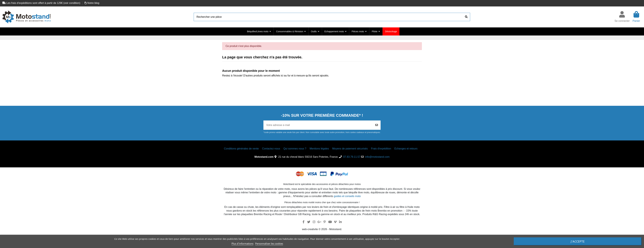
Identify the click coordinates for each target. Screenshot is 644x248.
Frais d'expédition (381, 149)
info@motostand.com (377, 157)
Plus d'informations (242, 243)
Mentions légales (319, 149)
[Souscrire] (377, 125)
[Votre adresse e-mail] (318, 125)
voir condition (72, 3)
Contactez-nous (271, 149)
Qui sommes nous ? (295, 149)
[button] (259, 31)
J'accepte (578, 241)
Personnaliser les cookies (269, 243)
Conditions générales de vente (241, 149)
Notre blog (93, 3)
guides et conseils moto (347, 196)
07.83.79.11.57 (352, 157)
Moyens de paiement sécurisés (350, 149)
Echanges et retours (406, 149)
